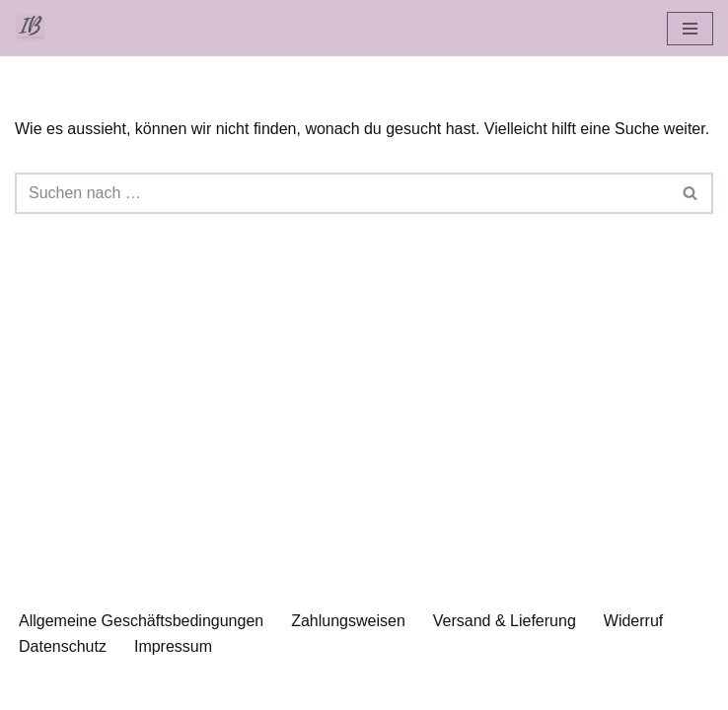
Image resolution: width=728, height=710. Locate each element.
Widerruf (633, 621)
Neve (263, 689)
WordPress (444, 689)
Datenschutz (63, 646)
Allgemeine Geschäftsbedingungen (141, 621)
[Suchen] (342, 193)
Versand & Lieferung (505, 621)
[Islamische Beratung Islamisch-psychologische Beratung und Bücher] (36, 28)
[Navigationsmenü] (690, 29)
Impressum (173, 646)
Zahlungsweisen (348, 621)
